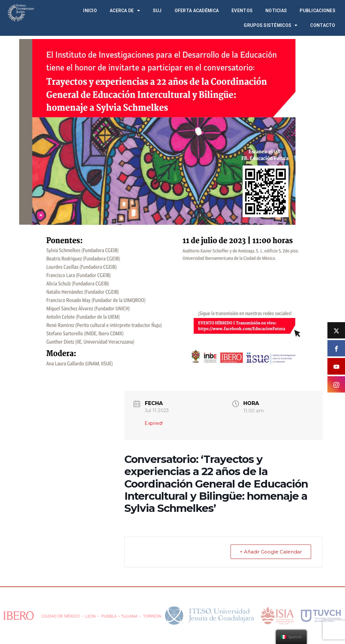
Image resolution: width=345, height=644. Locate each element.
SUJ (157, 11)
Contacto (323, 25)
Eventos (242, 11)
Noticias (276, 11)
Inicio (90, 11)
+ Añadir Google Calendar (271, 552)
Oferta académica (197, 11)
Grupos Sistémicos (271, 25)
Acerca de (125, 11)
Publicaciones (318, 11)
